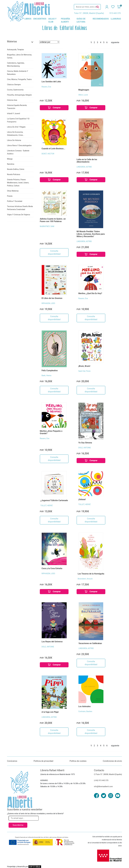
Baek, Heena (46, 375)
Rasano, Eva (46, 87)
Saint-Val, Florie (84, 371)
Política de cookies (78, 761)
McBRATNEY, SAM (47, 226)
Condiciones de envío (112, 761)
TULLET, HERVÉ (47, 506)
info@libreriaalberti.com (103, 786)
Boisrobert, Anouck (85, 579)
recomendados (101, 19)
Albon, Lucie (83, 95)
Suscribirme (18, 825)
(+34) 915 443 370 (101, 780)
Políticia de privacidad (43, 761)
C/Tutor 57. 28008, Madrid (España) (108, 774)
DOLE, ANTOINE (85, 448)
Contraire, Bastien (85, 711)
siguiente (115, 42)
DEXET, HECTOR (48, 154)
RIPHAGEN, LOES (48, 303)
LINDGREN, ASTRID (84, 167)
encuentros (40, 19)
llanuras (116, 19)
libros (28, 19)
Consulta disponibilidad (54, 252)
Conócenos (12, 761)
